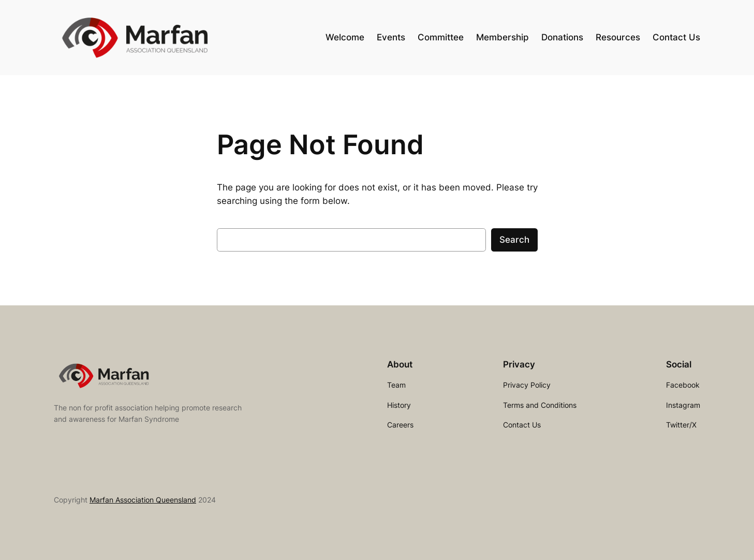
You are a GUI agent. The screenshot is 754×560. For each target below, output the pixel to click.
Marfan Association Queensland (143, 500)
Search (514, 240)
